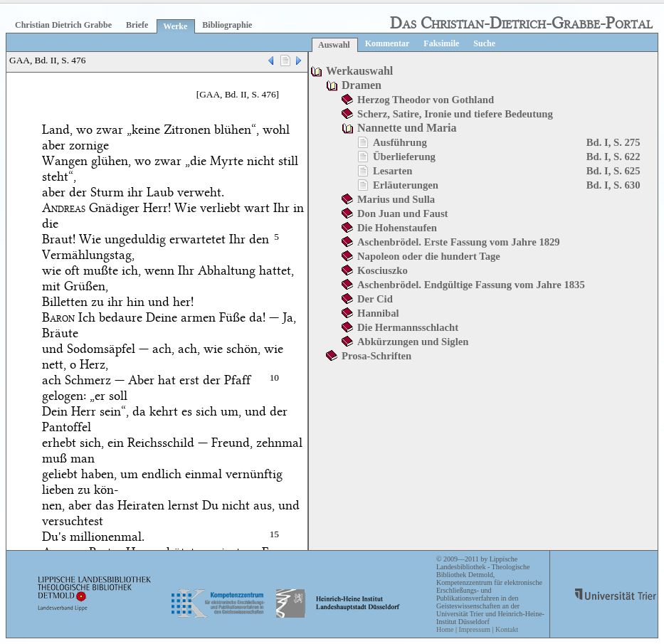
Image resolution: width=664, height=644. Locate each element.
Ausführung (400, 142)
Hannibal (378, 313)
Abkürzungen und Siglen (413, 342)
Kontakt (507, 629)
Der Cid (375, 299)
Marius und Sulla (396, 199)
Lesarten (392, 171)
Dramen (362, 85)
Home (445, 629)
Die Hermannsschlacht (408, 327)
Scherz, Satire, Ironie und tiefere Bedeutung (455, 114)
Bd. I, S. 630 (613, 185)
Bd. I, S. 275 (613, 142)
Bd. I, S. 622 (613, 157)
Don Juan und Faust (402, 213)
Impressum (474, 629)
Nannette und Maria (407, 128)
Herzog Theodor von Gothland (426, 100)
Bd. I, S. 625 (613, 171)
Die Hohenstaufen (397, 228)
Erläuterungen (406, 185)
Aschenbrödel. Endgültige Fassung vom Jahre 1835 (471, 285)
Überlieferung (404, 157)
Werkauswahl (359, 71)
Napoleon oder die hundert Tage (429, 256)
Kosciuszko (383, 270)
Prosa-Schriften (376, 356)
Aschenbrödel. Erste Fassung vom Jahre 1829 (459, 242)
